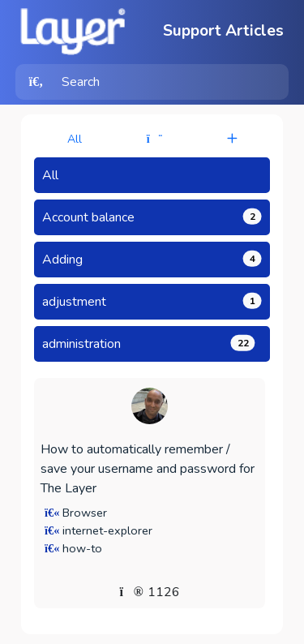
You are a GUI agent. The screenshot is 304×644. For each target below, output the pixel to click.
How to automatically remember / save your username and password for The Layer (148, 469)
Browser (85, 513)
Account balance (152, 217)
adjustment (152, 302)
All (75, 139)
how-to (82, 548)
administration (148, 344)
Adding (152, 260)
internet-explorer (107, 530)
